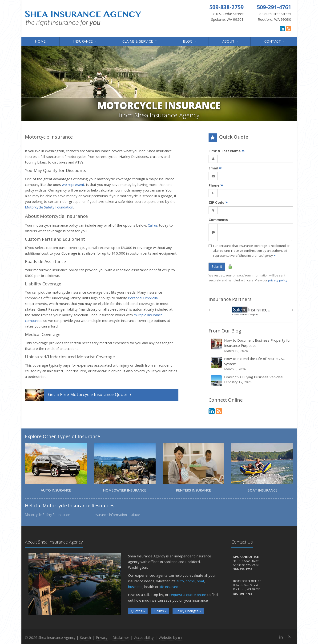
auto (180, 581)
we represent (73, 184)
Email (215, 168)
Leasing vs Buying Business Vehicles (251, 381)
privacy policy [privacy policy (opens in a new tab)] (278, 280)
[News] (288, 28)
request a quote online (188, 595)
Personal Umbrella (143, 298)
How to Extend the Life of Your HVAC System (251, 364)
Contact (275, 41)
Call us (153, 225)
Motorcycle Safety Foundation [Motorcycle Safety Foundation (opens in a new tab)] (49, 207)
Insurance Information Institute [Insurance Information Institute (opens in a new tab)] (117, 515)
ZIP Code (218, 202)
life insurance (170, 587)
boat (201, 581)
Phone (216, 185)
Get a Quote (79, 395)
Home (40, 41)
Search (85, 637)
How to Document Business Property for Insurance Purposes (251, 346)
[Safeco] (251, 311)
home (190, 581)
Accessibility (144, 637)
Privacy (102, 637)
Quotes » (138, 611)
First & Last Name (227, 151)
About (231, 41)
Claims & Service (140, 41)
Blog (190, 41)
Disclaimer (121, 637)
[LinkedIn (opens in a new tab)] (282, 28)
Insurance (85, 41)
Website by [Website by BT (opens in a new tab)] (171, 637)
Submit (217, 266)
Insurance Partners (230, 299)
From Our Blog (225, 331)
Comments (218, 220)
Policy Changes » (188, 611)
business (135, 587)
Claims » (160, 611)
